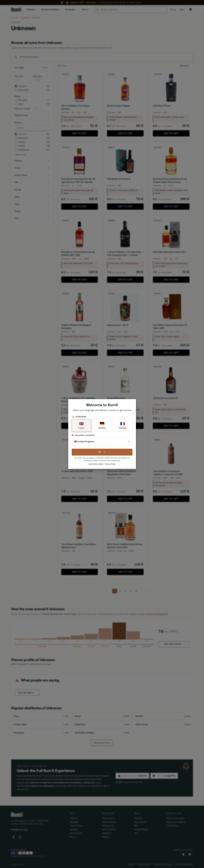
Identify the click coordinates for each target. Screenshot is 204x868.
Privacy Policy (110, 464)
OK (102, 452)
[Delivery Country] (102, 442)
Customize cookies (96, 464)
